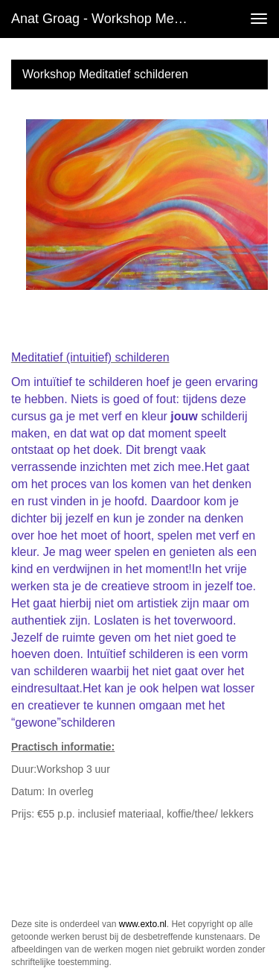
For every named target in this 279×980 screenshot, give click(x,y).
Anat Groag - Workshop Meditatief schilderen (107, 19)
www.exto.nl (143, 924)
